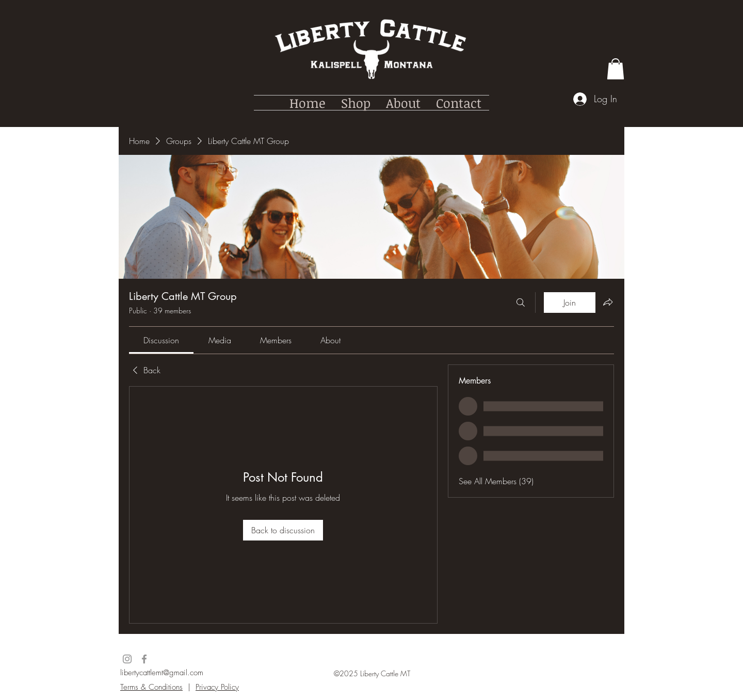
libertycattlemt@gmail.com (162, 673)
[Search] (521, 303)
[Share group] (608, 302)
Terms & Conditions (151, 687)
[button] (616, 69)
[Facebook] (144, 659)
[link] (161, 340)
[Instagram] (127, 659)
